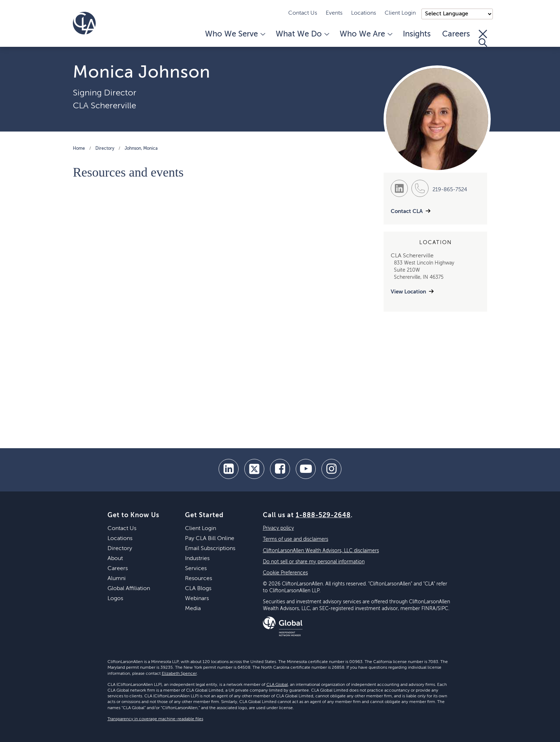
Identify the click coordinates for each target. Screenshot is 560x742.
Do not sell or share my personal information (314, 562)
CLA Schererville (104, 106)
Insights (417, 34)
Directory (105, 149)
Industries (197, 559)
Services (196, 569)
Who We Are (366, 34)
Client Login (400, 13)
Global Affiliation (129, 589)
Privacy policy (278, 528)
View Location (408, 292)
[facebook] (280, 469)
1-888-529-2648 (323, 515)
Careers (456, 34)
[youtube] (306, 469)
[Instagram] (331, 469)
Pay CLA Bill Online (210, 539)
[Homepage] (84, 23)
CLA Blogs (198, 589)
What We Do (302, 34)
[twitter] (254, 469)
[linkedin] (229, 469)
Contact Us (303, 13)
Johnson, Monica (141, 149)
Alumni (117, 579)
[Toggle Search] (483, 38)
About (115, 559)
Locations (364, 13)
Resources (199, 579)
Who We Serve (235, 34)
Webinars (197, 599)
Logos (115, 599)
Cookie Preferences (285, 573)
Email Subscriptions (210, 549)
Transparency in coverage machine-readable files (155, 719)
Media (193, 609)
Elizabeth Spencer (179, 674)
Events (334, 13)
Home (79, 149)
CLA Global (277, 685)
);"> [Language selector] (457, 14)
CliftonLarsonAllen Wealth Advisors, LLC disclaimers (321, 551)
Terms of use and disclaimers (296, 539)
